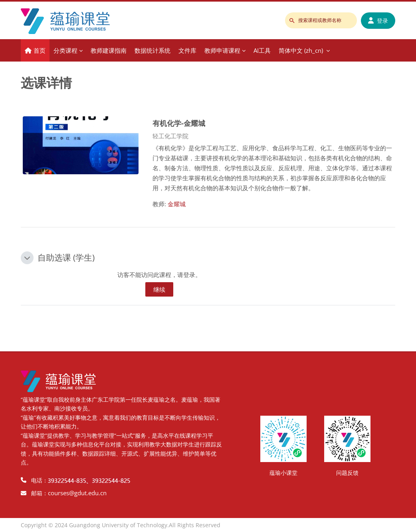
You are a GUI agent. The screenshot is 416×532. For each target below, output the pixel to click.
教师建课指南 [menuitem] (109, 50)
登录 (378, 21)
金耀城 (177, 204)
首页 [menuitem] (40, 50)
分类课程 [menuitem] (65, 50)
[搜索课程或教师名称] (321, 20)
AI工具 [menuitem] (262, 50)
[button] (27, 258)
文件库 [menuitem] (187, 50)
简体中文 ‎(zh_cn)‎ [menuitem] (301, 50)
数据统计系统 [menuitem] (153, 50)
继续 (159, 289)
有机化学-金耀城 (179, 123)
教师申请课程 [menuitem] (222, 50)
